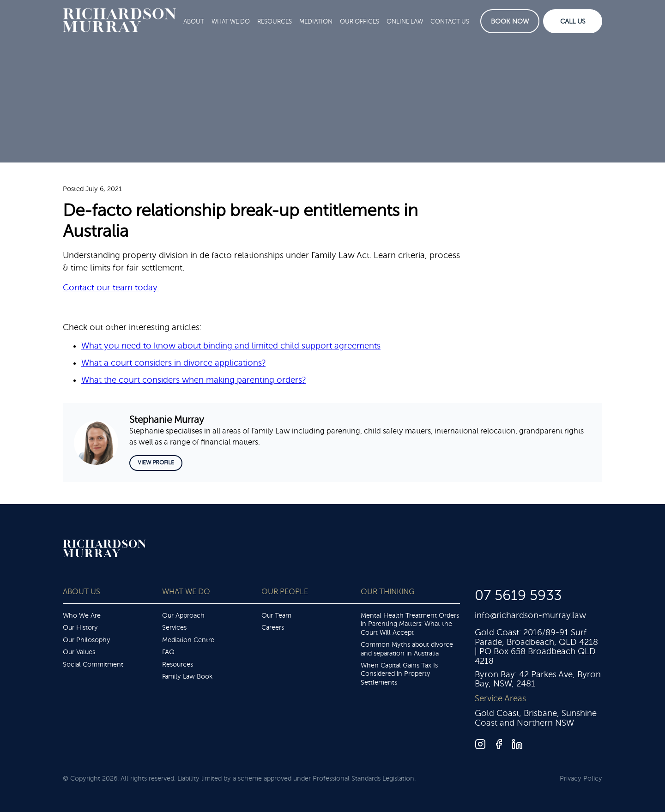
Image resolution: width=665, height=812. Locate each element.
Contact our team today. (111, 288)
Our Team (276, 615)
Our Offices (360, 21)
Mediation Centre (188, 640)
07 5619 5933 (518, 595)
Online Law (405, 21)
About (194, 21)
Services (174, 627)
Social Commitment (93, 664)
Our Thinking (387, 592)
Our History (80, 627)
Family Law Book (187, 676)
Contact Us (450, 21)
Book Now (510, 21)
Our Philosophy (87, 640)
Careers (273, 627)
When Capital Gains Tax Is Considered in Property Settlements (399, 674)
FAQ (168, 652)
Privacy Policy (581, 778)
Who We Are (82, 615)
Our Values (79, 652)
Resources (275, 21)
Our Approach (183, 615)
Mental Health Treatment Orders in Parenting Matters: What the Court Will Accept (410, 624)
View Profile (156, 463)
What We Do (231, 21)
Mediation (316, 21)
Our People (285, 592)
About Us (82, 592)
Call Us (573, 21)
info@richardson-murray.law (530, 615)
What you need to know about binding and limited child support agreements (231, 346)
